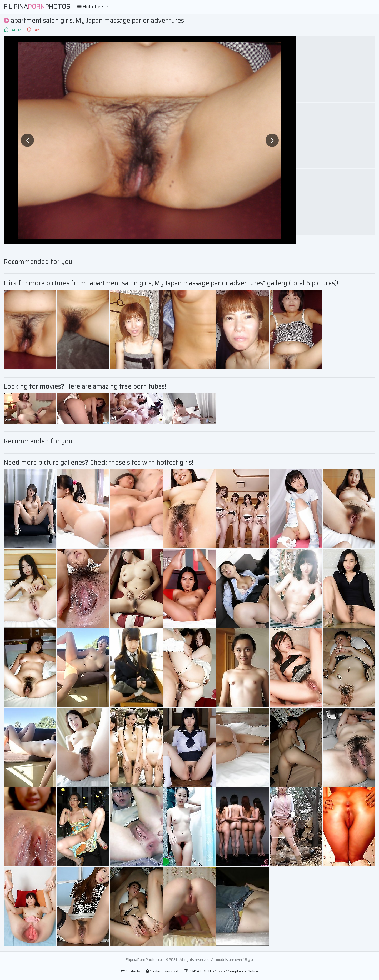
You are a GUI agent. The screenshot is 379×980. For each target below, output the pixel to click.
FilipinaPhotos (37, 7)
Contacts (131, 971)
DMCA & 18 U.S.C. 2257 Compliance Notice (221, 971)
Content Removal (162, 971)
